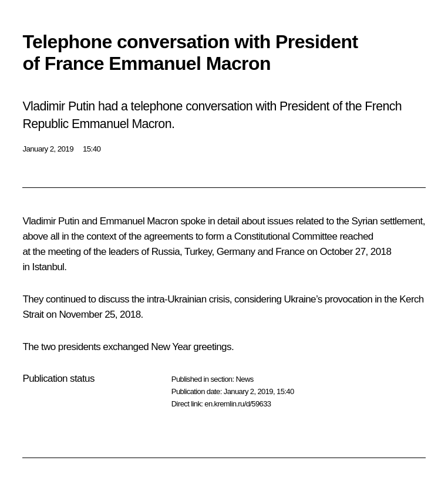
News (244, 379)
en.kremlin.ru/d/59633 (238, 404)
